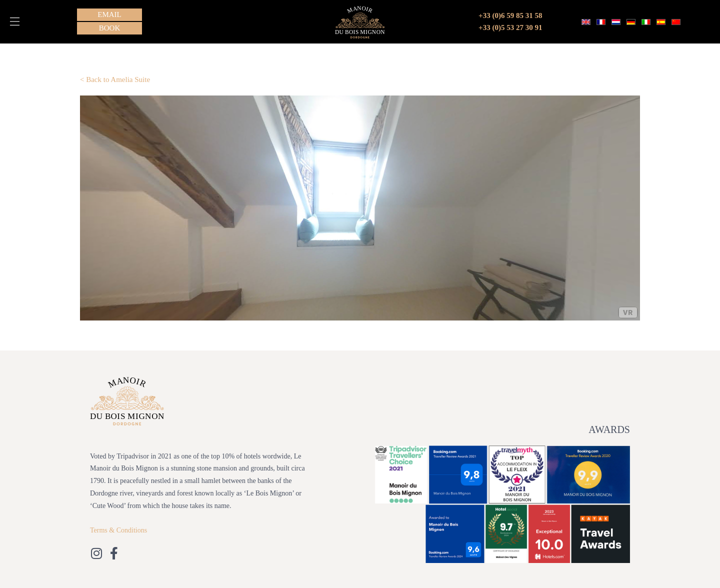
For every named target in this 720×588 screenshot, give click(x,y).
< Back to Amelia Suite (115, 79)
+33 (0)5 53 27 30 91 (510, 27)
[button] (15, 21)
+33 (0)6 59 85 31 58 (510, 15)
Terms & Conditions (118, 530)
